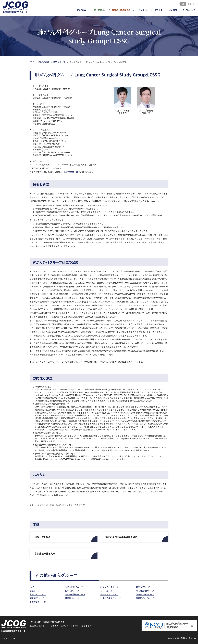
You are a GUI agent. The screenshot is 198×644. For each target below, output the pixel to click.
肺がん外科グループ (109, 587)
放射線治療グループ (145, 594)
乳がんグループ (72, 591)
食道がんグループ (38, 591)
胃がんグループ (143, 587)
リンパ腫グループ (108, 591)
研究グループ (59, 62)
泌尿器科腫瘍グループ (75, 594)
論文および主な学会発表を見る (121, 537)
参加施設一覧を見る (45, 553)
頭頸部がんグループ (145, 598)
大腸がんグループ (38, 594)
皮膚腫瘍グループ (38, 602)
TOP (32, 62)
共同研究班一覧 (71, 172)
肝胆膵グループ (72, 598)
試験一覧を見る (43, 537)
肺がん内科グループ (74, 587)
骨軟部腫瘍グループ (109, 594)
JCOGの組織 (44, 62)
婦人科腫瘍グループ (145, 591)
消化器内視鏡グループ (110, 598)
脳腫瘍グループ (37, 598)
